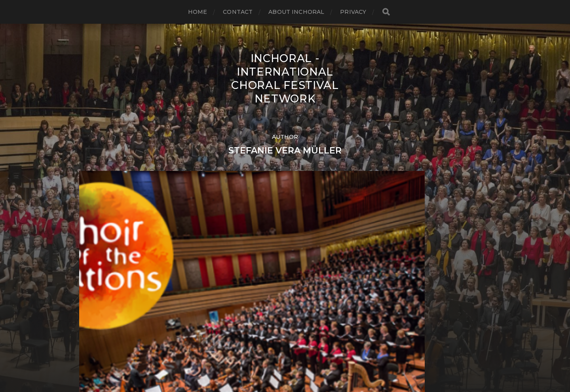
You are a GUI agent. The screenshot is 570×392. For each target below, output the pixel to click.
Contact (238, 12)
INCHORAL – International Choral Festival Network (300, 339)
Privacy (353, 12)
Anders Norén (301, 358)
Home (198, 12)
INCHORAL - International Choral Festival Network (285, 78)
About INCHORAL (296, 12)
